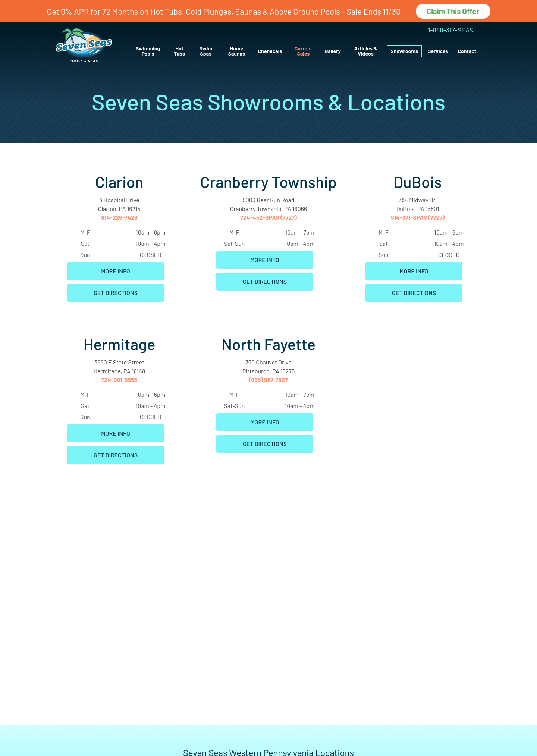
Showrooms (404, 51)
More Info (116, 271)
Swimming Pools (148, 51)
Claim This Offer (453, 11)
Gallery (333, 51)
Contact (467, 51)
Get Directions (116, 293)
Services (438, 51)
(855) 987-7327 (268, 379)
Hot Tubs (179, 51)
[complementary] (483, 715)
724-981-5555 (120, 379)
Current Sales (303, 51)
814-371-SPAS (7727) (418, 217)
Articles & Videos (366, 51)
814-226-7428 (119, 217)
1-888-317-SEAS (450, 30)
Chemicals (270, 51)
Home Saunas (237, 51)
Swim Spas (206, 51)
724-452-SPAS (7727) (268, 217)
